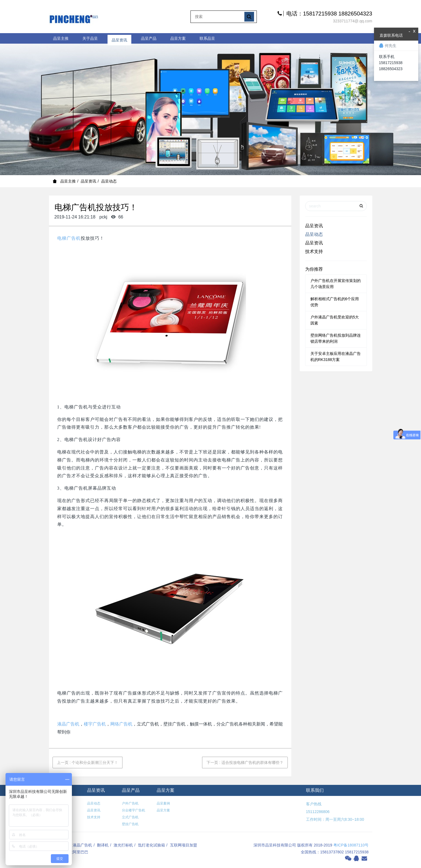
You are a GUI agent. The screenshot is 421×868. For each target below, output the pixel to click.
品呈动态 (109, 181)
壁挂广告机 (130, 824)
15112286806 (318, 812)
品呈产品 (149, 38)
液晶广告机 (68, 724)
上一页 (88, 763)
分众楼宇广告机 (134, 810)
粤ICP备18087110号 (351, 845)
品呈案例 (163, 803)
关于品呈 (90, 38)
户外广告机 (130, 803)
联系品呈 (207, 38)
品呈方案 (178, 38)
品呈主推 (61, 38)
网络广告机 (121, 724)
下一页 (245, 763)
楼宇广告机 (95, 724)
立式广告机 (130, 817)
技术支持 (314, 251)
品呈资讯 (119, 38)
